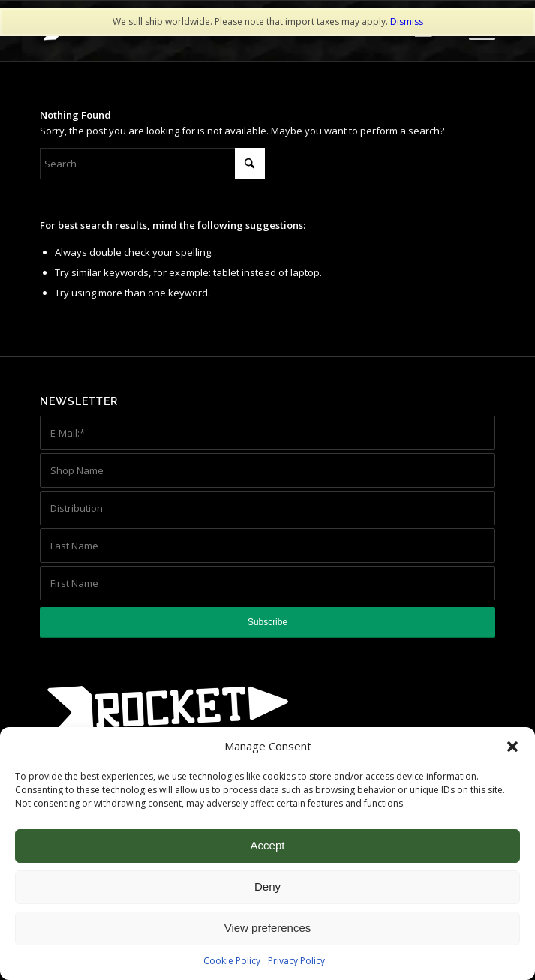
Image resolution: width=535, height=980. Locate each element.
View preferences (268, 928)
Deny (267, 887)
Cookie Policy (232, 961)
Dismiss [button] (407, 21)
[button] (512, 747)
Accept (268, 845)
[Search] (152, 164)
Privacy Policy (296, 961)
